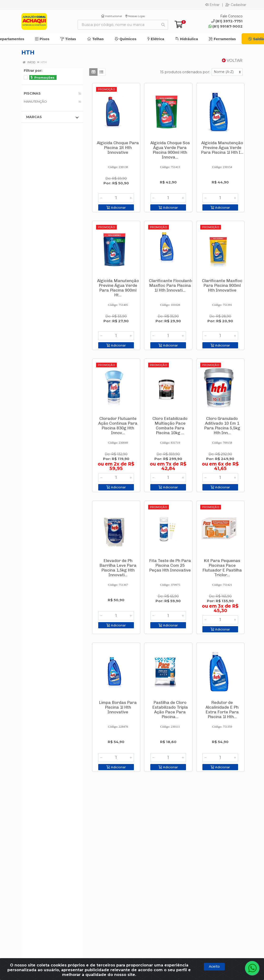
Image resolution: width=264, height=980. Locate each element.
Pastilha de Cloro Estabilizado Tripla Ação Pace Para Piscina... (170, 710)
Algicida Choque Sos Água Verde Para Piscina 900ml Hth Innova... (170, 150)
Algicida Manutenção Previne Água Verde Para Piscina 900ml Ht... (118, 288)
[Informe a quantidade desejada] (116, 198)
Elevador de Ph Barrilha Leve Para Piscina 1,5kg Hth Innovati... (118, 568)
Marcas (52, 117)
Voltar (232, 60)
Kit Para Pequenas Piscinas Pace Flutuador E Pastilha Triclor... (222, 568)
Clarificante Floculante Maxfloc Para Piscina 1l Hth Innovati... (171, 285)
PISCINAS (32, 93)
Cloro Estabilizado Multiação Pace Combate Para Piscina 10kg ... (170, 426)
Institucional (112, 16)
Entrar (212, 5)
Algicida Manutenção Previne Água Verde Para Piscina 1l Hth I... (222, 148)
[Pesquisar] (163, 25)
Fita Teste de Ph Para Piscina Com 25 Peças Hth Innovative (170, 565)
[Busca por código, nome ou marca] (118, 25)
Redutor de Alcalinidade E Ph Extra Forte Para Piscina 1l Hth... (222, 710)
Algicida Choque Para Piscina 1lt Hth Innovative (118, 148)
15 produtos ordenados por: (185, 72)
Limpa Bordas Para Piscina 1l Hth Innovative (118, 707)
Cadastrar (236, 5)
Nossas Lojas (135, 16)
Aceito (214, 966)
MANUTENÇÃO (35, 101)
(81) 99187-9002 (226, 26)
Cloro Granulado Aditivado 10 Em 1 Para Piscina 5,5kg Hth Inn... (222, 426)
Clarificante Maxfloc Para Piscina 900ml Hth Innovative (222, 285)
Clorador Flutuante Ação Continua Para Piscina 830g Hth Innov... (118, 426)
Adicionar (116, 207)
